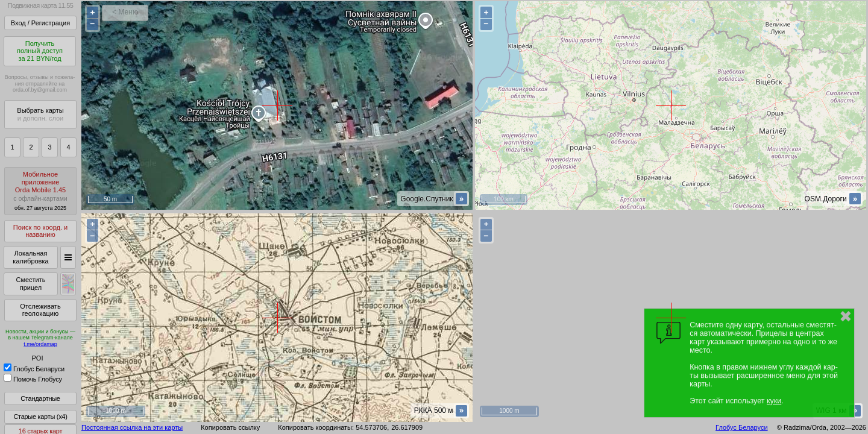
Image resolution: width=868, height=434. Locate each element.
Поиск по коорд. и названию (40, 231)
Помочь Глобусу (33, 379)
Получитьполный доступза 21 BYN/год (40, 51)
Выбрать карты (40, 114)
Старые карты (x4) (40, 417)
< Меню (125, 12)
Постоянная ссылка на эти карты (132, 427)
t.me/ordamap (40, 344)
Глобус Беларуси (34, 369)
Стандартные (40, 398)
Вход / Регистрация (40, 23)
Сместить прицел (30, 284)
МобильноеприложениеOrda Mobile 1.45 (40, 191)
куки (774, 401)
